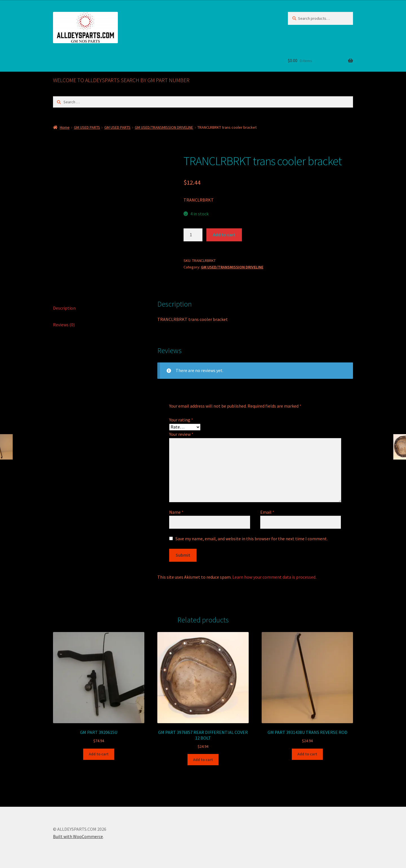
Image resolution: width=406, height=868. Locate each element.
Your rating (181, 419)
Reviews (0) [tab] (64, 323)
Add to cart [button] (99, 753)
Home (65, 127)
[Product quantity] (193, 235)
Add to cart (224, 235)
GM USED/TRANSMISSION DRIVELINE (164, 127)
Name (176, 511)
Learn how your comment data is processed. (274, 576)
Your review (181, 433)
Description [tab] (64, 307)
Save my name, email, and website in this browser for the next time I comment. (251, 537)
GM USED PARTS (87, 127)
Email (267, 511)
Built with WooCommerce (78, 836)
